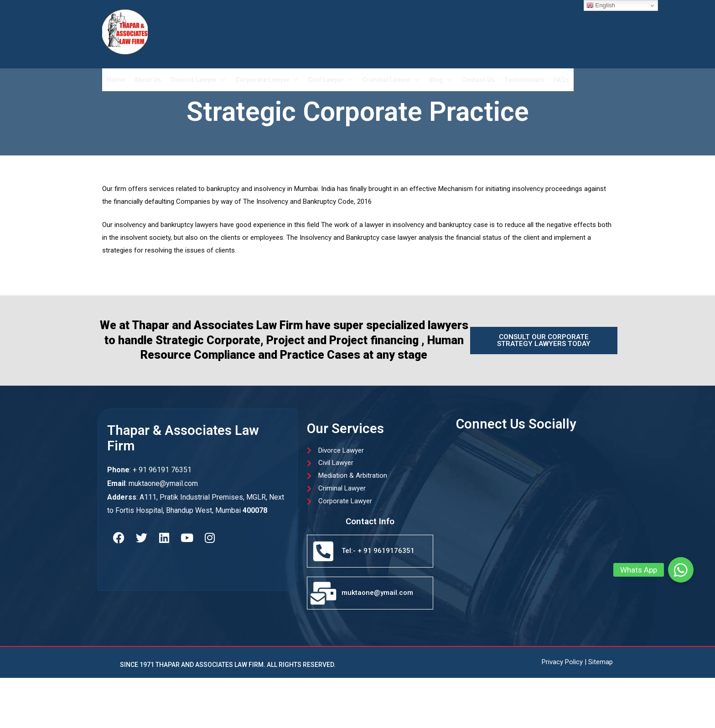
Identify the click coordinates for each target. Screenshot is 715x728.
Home (116, 80)
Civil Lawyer (330, 80)
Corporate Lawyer (267, 80)
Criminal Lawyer (391, 80)
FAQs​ (561, 80)
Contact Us (478, 80)
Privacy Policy (562, 662)
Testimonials (524, 80)
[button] (681, 570)
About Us (148, 80)
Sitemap (601, 662)
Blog (441, 80)
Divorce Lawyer (198, 80)
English (601, 5)
